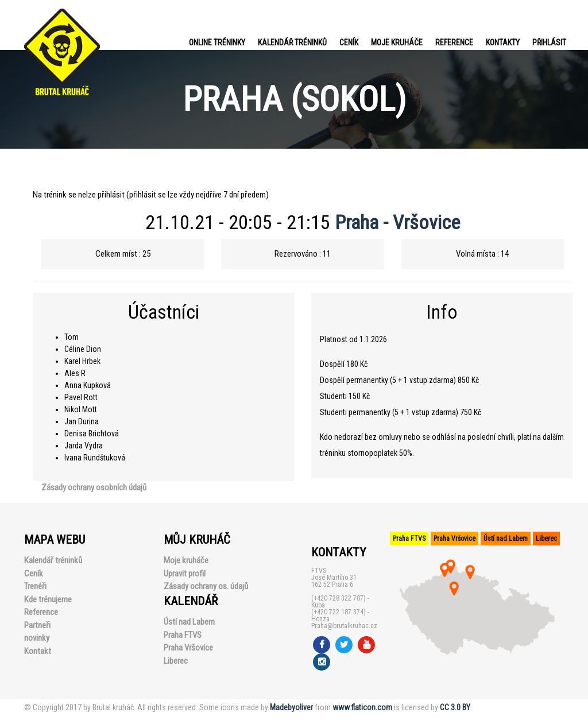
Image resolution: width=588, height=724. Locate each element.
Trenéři (35, 586)
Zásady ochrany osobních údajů (94, 487)
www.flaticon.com (362, 707)
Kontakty (503, 42)
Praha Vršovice (188, 648)
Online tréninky (217, 42)
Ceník (349, 42)
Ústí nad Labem (189, 622)
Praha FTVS (183, 635)
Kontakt (38, 651)
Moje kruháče (397, 42)
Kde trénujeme (48, 599)
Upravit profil (185, 574)
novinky (37, 638)
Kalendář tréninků (292, 42)
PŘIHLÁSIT (549, 42)
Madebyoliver (291, 707)
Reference (454, 42)
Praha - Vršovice (397, 222)
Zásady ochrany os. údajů (206, 586)
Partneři (37, 625)
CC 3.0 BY (455, 707)
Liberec (176, 661)
